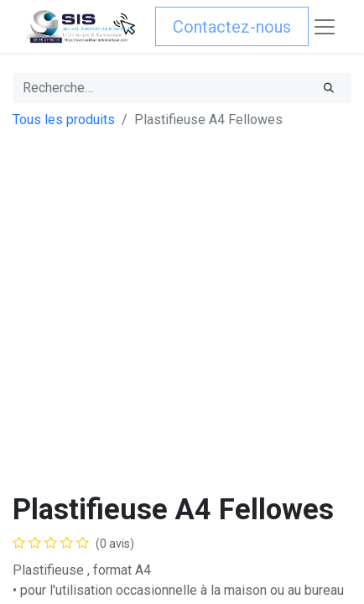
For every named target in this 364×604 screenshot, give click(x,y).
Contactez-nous (232, 27)
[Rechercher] (329, 88)
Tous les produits (64, 120)
